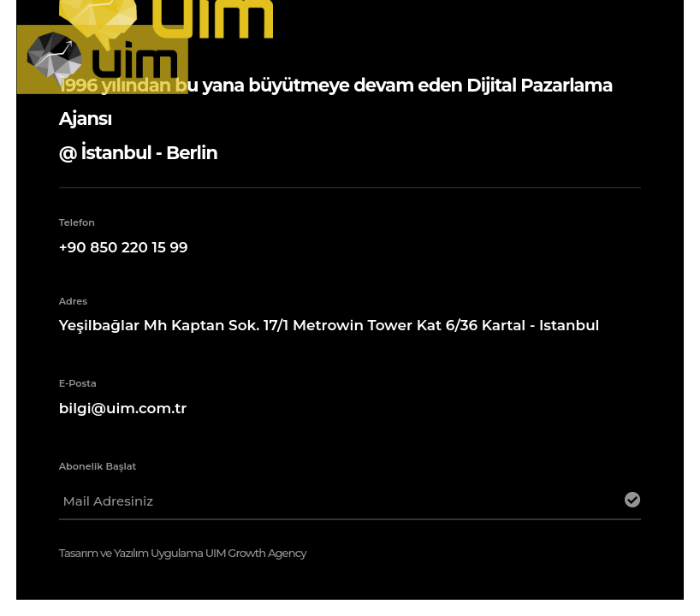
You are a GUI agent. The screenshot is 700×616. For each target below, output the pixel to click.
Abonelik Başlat (98, 466)
